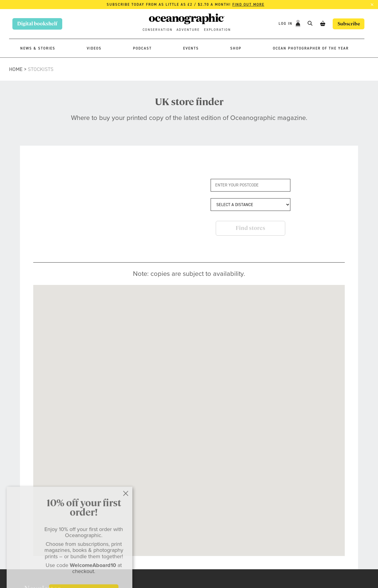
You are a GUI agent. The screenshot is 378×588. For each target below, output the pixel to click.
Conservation (158, 30)
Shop (236, 48)
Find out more (248, 5)
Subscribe (348, 24)
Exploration (217, 30)
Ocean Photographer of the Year (311, 48)
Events (191, 48)
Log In (285, 24)
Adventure (188, 30)
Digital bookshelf (37, 24)
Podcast (142, 48)
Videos (94, 48)
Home (16, 69)
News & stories (38, 48)
